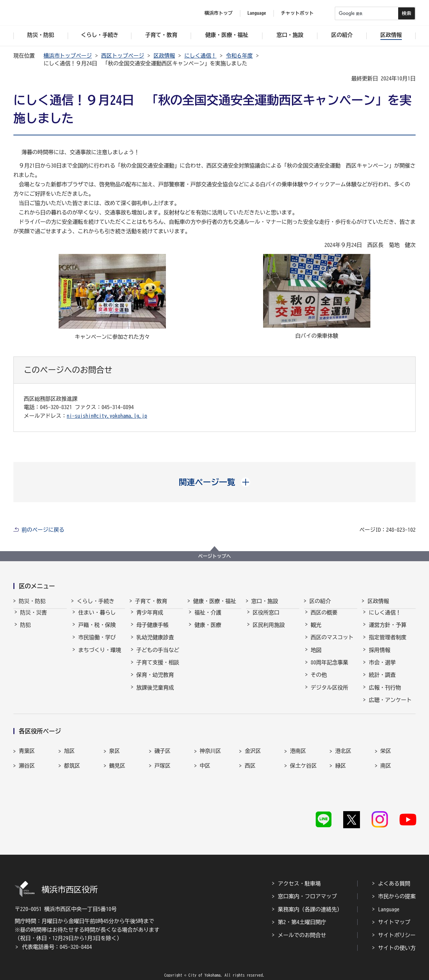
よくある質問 (394, 873)
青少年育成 (150, 618)
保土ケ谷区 (303, 772)
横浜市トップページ (68, 56)
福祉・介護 (208, 618)
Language (389, 899)
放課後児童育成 (155, 694)
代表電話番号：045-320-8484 (57, 936)
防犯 (25, 631)
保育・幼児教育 (155, 681)
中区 (205, 772)
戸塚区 (163, 772)
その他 (319, 681)
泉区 (115, 757)
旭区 (69, 757)
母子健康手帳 (152, 631)
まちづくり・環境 (100, 656)
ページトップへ (214, 556)
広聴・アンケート (390, 706)
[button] (215, 482)
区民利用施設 (269, 631)
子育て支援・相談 (158, 668)
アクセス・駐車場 (299, 873)
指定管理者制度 (387, 643)
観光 (316, 631)
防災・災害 (34, 618)
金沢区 (253, 757)
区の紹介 (320, 601)
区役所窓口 (266, 618)
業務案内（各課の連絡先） (310, 899)
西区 (250, 772)
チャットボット (297, 13)
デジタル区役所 (329, 694)
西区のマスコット (332, 643)
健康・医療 (208, 631)
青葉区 (27, 757)
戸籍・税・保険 (97, 631)
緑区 (341, 772)
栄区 (386, 757)
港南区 (298, 757)
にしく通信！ (200, 56)
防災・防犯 (32, 601)
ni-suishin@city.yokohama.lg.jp (107, 416)
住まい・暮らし (97, 618)
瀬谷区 (27, 772)
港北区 (343, 757)
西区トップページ (123, 56)
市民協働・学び (97, 643)
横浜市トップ (219, 13)
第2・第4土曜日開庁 (302, 912)
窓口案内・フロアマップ (307, 886)
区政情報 (164, 56)
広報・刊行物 (385, 694)
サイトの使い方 (397, 937)
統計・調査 (382, 681)
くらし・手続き (96, 601)
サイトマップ (394, 912)
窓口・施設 (265, 601)
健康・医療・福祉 (214, 601)
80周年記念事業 (329, 668)
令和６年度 (239, 56)
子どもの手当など (158, 656)
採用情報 (379, 656)
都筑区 (72, 772)
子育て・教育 (151, 601)
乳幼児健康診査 (155, 643)
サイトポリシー (397, 925)
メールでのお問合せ (302, 925)
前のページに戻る (43, 530)
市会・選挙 (382, 668)
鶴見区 (117, 772)
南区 (386, 772)
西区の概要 (324, 618)
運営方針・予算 (387, 631)
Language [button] (257, 13)
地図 (316, 656)
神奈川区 (210, 757)
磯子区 (163, 757)
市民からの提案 (397, 886)
